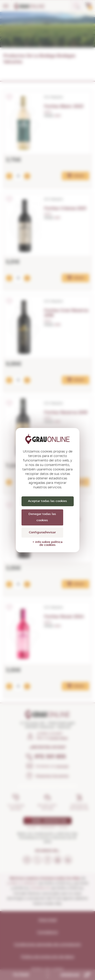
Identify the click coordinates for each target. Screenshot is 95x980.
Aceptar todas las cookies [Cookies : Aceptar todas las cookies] (47, 501)
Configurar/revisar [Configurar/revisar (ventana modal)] (42, 533)
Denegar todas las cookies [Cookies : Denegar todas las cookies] (42, 517)
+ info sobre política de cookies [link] (47, 544)
